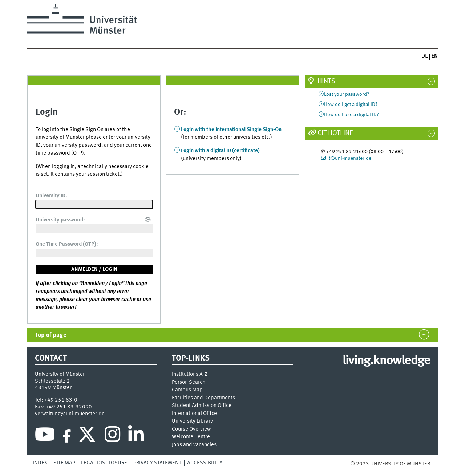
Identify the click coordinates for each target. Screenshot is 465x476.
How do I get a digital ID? (351, 105)
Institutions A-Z (190, 375)
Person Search (189, 383)
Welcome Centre (191, 437)
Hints (326, 81)
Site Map (64, 463)
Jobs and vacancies (194, 445)
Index (40, 463)
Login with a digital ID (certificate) (220, 151)
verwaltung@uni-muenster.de (70, 414)
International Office (194, 414)
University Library (192, 421)
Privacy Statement (157, 463)
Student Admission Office (202, 406)
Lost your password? (347, 94)
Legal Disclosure (104, 463)
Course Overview (191, 429)
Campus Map (187, 390)
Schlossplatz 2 (52, 381)
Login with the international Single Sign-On (231, 130)
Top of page (51, 335)
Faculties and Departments (203, 398)
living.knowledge (386, 361)
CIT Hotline (335, 133)
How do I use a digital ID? (351, 115)
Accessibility (205, 463)
